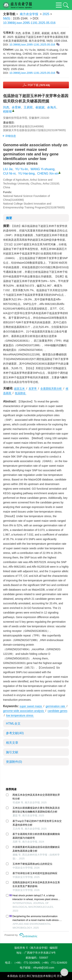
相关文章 (12, 743)
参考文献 (15, 733)
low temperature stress (20, 715)
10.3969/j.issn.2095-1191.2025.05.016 (29, 23)
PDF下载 (39, 85)
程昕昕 (8, 112)
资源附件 (14, 762)
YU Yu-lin (22, 169)
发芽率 (33, 388)
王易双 (28, 107)
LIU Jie (8, 169)
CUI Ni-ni (9, 173)
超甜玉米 (20, 388)
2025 (46, 14)
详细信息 (9, 136)
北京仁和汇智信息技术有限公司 (37, 976)
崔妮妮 (40, 107)
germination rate (56, 706)
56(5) (7, 18)
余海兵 (52, 107)
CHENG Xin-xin (48, 173)
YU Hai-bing (26, 173)
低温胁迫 (21, 393)
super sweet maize (31, 706)
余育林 (16, 107)
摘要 (9, 218)
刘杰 (6, 107)
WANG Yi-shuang (43, 169)
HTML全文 (13, 724)
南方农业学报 (29, 14)
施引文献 (12, 752)
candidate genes (58, 711)
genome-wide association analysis (24, 711)
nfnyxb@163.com (44, 968)
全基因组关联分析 (51, 388)
